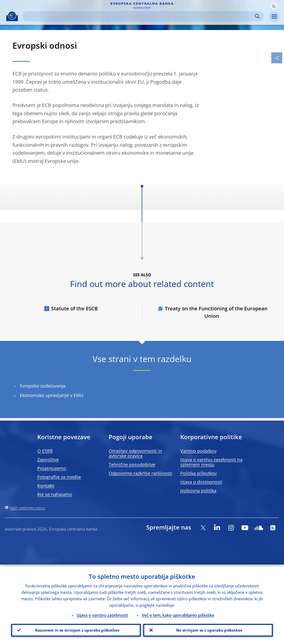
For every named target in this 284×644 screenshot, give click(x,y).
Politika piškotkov (199, 473)
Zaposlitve (48, 460)
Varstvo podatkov (198, 451)
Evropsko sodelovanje (43, 386)
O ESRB (45, 451)
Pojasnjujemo (52, 468)
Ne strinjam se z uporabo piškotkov (208, 629)
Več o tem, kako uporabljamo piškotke (178, 613)
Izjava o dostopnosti (201, 482)
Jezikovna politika (198, 491)
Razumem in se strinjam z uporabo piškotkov (76, 629)
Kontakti (46, 486)
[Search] (139, 16)
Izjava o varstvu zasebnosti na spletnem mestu (211, 462)
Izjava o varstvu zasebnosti (102, 613)
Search (257, 16)
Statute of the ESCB (74, 308)
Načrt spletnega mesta (27, 508)
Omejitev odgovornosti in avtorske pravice (135, 453)
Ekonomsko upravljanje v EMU (52, 395)
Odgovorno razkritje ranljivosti (140, 473)
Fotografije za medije (59, 477)
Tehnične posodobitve (132, 465)
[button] (274, 6)
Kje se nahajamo (55, 494)
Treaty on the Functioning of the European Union (216, 312)
